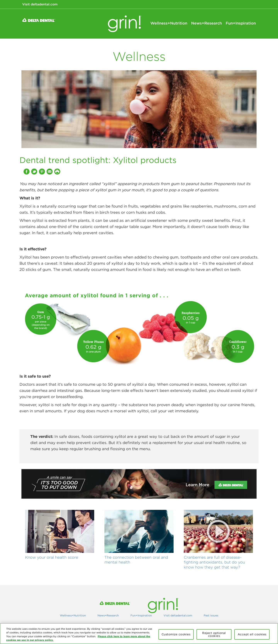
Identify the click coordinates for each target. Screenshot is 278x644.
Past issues (211, 615)
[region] (139, 634)
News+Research (206, 23)
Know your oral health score (52, 557)
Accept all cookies (252, 634)
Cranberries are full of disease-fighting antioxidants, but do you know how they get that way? (214, 562)
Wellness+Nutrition (169, 23)
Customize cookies (176, 634)
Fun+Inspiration (241, 23)
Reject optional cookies (214, 634)
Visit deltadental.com (40, 4)
